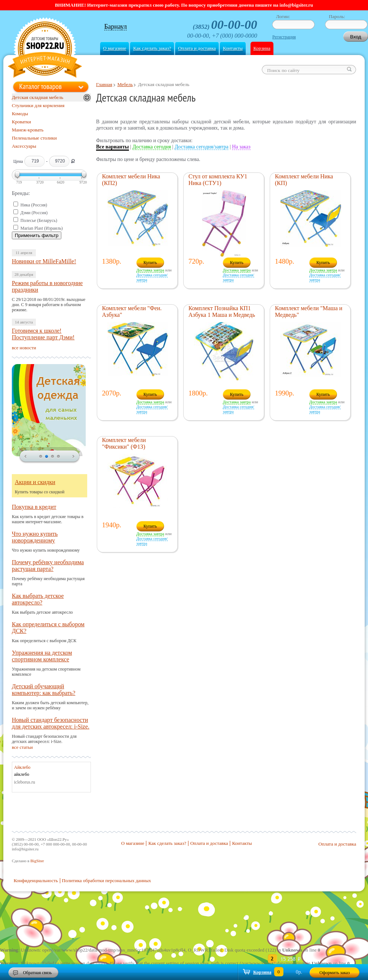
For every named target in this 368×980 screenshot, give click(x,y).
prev (25, 457)
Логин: (283, 16)
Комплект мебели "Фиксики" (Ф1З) (124, 443)
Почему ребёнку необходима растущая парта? (48, 566)
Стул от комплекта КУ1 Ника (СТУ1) (218, 180)
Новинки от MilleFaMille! (44, 261)
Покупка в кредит (34, 507)
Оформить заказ (335, 973)
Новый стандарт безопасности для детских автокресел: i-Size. (51, 723)
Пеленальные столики (34, 138)
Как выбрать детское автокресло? (38, 599)
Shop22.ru (45, 49)
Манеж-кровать (28, 130)
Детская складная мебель (38, 97)
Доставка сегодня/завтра (202, 147)
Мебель (125, 84)
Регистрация (284, 37)
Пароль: (337, 16)
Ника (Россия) (34, 205)
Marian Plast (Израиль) (42, 228)
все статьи (22, 747)
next (74, 457)
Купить (150, 263)
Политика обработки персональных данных (107, 880)
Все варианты (113, 147)
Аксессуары (24, 146)
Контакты (233, 48)
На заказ (241, 147)
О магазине (115, 48)
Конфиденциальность (36, 880)
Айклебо (22, 767)
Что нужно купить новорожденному (35, 537)
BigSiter (37, 861)
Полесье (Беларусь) (39, 220)
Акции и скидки (35, 482)
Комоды (20, 114)
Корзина (262, 48)
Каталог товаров (40, 86)
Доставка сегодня (152, 147)
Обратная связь (37, 973)
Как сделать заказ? (152, 48)
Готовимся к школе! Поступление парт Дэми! (43, 334)
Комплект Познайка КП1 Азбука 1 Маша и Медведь (222, 311)
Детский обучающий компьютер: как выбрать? (44, 690)
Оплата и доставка (197, 48)
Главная (104, 84)
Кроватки (21, 122)
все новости (24, 348)
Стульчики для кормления (38, 105)
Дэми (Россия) (34, 213)
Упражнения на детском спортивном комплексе (42, 656)
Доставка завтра (150, 270)
